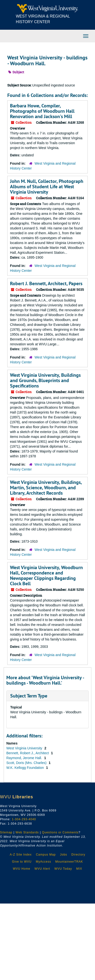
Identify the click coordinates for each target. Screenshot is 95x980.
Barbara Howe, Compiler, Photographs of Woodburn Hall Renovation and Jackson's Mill (42, 111)
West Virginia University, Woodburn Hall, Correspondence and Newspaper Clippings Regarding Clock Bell (46, 575)
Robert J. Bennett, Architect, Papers (46, 283)
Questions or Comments (60, 832)
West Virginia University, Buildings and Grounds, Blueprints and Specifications (45, 380)
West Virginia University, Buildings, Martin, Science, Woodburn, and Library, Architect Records (46, 488)
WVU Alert (42, 869)
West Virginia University (25, 748)
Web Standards (27, 832)
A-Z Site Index (21, 855)
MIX (79, 869)
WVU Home (22, 869)
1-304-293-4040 (24, 819)
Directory (78, 855)
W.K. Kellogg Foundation (26, 768)
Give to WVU (22, 862)
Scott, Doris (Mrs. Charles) (27, 763)
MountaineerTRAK (69, 862)
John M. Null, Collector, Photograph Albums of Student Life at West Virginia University (47, 187)
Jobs (63, 855)
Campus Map (46, 855)
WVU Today (63, 869)
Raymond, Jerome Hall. (25, 758)
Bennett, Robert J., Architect (28, 753)
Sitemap (6, 832)
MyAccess (43, 862)
